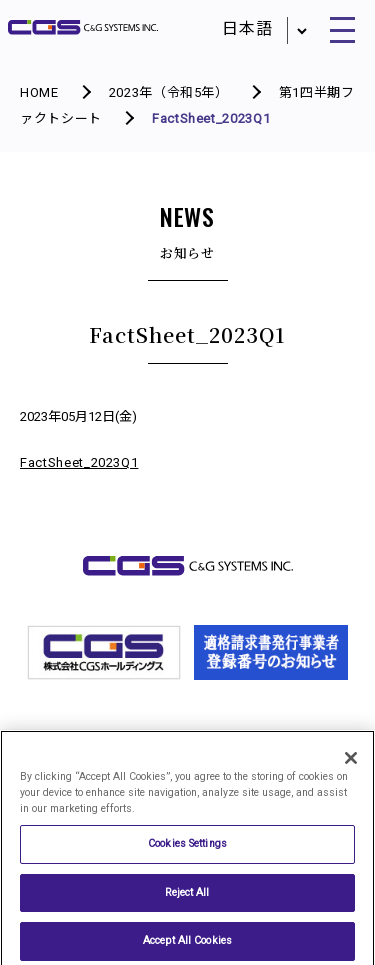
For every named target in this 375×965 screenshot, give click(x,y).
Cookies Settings (187, 849)
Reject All (187, 897)
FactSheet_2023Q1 (79, 462)
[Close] (351, 764)
